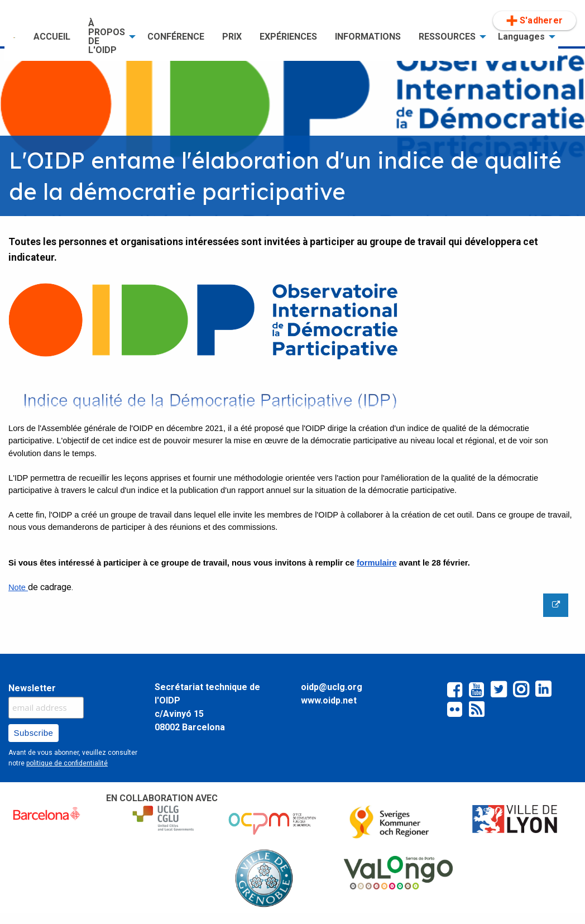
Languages (521, 37)
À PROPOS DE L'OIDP (107, 37)
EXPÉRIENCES (288, 37)
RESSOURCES (447, 37)
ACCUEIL (52, 37)
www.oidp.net (329, 700)
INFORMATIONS (368, 37)
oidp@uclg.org (332, 687)
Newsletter (32, 688)
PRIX (232, 37)
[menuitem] (15, 37)
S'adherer (534, 21)
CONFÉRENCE (176, 37)
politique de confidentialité (67, 763)
